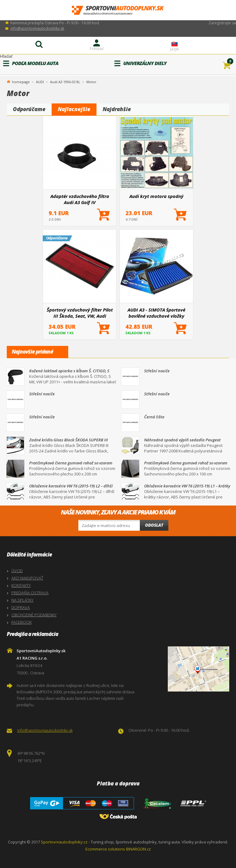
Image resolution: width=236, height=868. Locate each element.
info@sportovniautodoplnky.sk (37, 28)
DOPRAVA (21, 607)
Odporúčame (29, 109)
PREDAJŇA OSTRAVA (30, 593)
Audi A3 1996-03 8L (65, 82)
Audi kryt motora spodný (156, 196)
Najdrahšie (117, 109)
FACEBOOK (22, 622)
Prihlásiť (97, 49)
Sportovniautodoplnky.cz (64, 842)
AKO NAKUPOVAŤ (27, 578)
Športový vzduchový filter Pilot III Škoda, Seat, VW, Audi (80, 313)
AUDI (40, 82)
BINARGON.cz (138, 849)
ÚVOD (17, 571)
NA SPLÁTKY (22, 600)
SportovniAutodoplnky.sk (118, 10)
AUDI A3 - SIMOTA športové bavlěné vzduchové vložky (156, 313)
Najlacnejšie (74, 109)
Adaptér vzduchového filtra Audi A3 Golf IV (80, 199)
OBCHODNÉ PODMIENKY (34, 615)
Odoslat (154, 525)
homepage (21, 81)
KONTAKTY (21, 585)
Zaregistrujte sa (222, 23)
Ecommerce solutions (105, 849)
